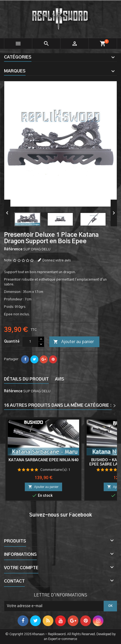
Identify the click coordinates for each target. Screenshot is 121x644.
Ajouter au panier (74, 342)
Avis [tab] (60, 379)
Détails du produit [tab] (26, 379)
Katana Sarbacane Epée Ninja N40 (43, 460)
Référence (13, 249)
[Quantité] (30, 342)
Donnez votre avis (57, 260)
